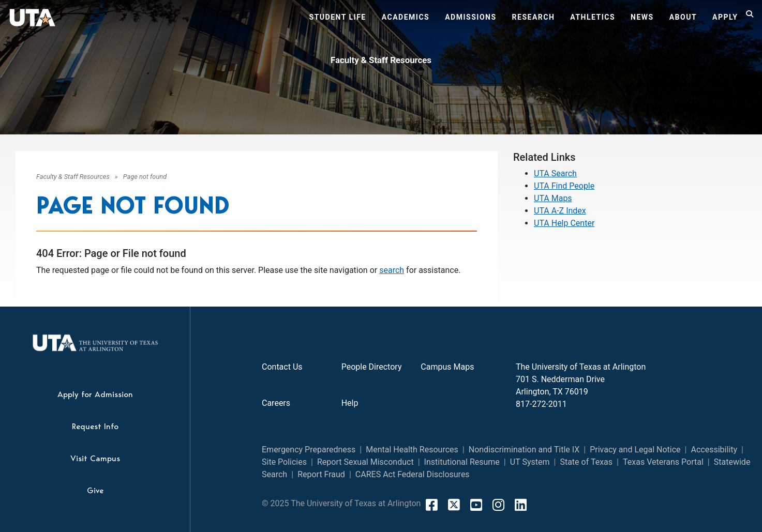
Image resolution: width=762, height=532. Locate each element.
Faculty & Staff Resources (381, 60)
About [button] (683, 17)
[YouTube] (476, 505)
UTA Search (555, 173)
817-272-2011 (541, 404)
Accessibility (714, 450)
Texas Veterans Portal (663, 462)
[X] (454, 505)
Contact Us (282, 367)
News (642, 17)
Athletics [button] (593, 17)
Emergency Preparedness (309, 450)
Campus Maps (447, 367)
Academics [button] (406, 17)
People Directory (372, 367)
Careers (276, 403)
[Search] (750, 19)
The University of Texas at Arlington (581, 367)
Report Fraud (321, 474)
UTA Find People (564, 186)
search (392, 270)
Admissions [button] (470, 17)
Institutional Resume (462, 462)
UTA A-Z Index (560, 211)
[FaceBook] (432, 505)
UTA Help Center (564, 223)
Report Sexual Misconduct (365, 462)
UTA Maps (553, 198)
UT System (530, 462)
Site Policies (284, 462)
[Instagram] (498, 505)
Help (350, 403)
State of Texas (586, 462)
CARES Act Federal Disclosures (413, 474)
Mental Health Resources (412, 450)
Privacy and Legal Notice (635, 450)
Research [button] (534, 17)
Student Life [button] (338, 17)
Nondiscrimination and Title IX (524, 450)
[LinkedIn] (521, 505)
